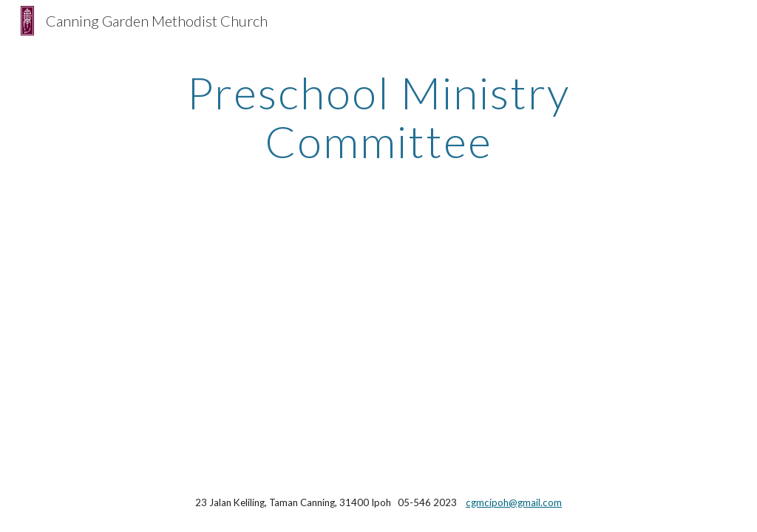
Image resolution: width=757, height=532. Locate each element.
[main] (378, 117)
